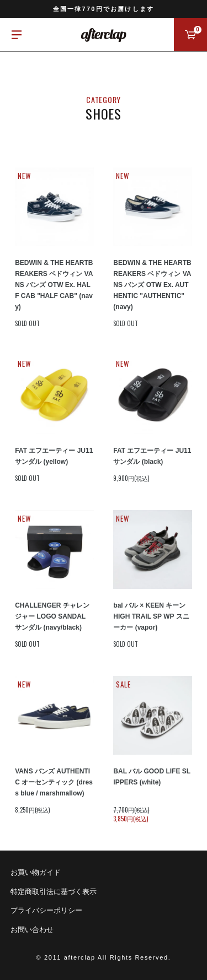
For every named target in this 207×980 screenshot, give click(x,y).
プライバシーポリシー (46, 910)
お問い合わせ (32, 930)
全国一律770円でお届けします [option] (104, 9)
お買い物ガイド (36, 872)
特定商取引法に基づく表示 (54, 892)
